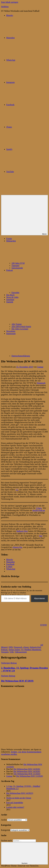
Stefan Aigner (14, 650)
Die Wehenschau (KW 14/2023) (20, 793)
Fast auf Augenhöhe (15, 803)
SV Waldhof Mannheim (31, 650)
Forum (9, 239)
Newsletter (11, 331)
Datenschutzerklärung (21, 356)
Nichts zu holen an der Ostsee (19, 798)
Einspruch (41, 383)
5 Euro (39, 508)
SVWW (44, 625)
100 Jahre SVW (18, 263)
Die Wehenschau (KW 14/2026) (27, 769)
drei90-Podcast (39, 510)
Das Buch (10, 295)
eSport (26, 647)
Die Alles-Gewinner (20, 329)
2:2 (17, 490)
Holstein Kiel (35, 647)
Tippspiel (15, 266)
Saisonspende (17, 268)
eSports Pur (17, 547)
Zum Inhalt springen (10, 2)
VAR (11, 652)
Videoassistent (21, 652)
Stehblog (5, 7)
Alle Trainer (17, 324)
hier (41, 536)
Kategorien (6, 830)
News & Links (12, 297)
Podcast (4, 650)
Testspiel (5, 652)
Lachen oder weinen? (15, 807)
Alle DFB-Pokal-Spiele (21, 327)
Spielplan (10, 300)
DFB (11, 647)
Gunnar (40, 367)
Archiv (4, 820)
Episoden (15, 293)
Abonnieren (39, 598)
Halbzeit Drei (22, 531)
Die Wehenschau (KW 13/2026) (27, 774)
